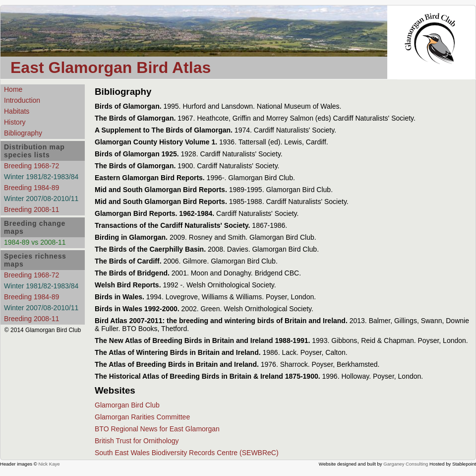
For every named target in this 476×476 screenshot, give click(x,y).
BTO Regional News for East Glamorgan (157, 429)
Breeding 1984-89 (31, 188)
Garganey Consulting (406, 464)
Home (13, 89)
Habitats (17, 111)
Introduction (22, 100)
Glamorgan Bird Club (127, 405)
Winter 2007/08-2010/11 (41, 199)
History (15, 122)
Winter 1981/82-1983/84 (41, 177)
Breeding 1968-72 (31, 166)
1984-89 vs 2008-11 (35, 242)
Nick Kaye (49, 464)
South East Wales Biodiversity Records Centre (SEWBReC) (187, 453)
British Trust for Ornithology (137, 441)
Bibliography (23, 133)
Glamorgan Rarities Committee (142, 417)
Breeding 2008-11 (31, 209)
